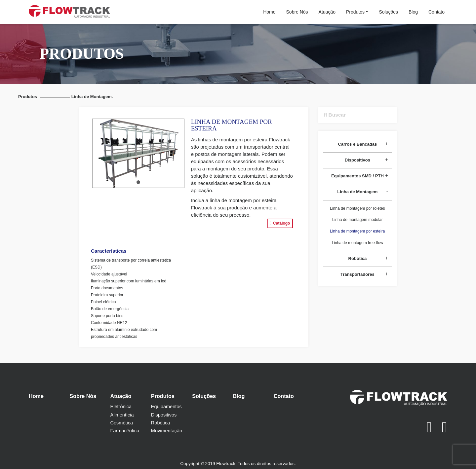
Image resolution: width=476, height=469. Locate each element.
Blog (413, 12)
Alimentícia (122, 415)
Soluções (388, 12)
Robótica (160, 423)
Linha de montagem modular (357, 220)
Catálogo (280, 223)
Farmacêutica (125, 431)
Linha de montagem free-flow (357, 243)
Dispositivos (164, 415)
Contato (436, 12)
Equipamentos (166, 407)
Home (269, 12)
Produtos (355, 12)
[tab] (357, 144)
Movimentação (167, 431)
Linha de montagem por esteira (357, 231)
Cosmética (122, 423)
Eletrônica (121, 407)
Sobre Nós (297, 12)
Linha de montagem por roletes (357, 208)
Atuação (327, 12)
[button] (138, 182)
